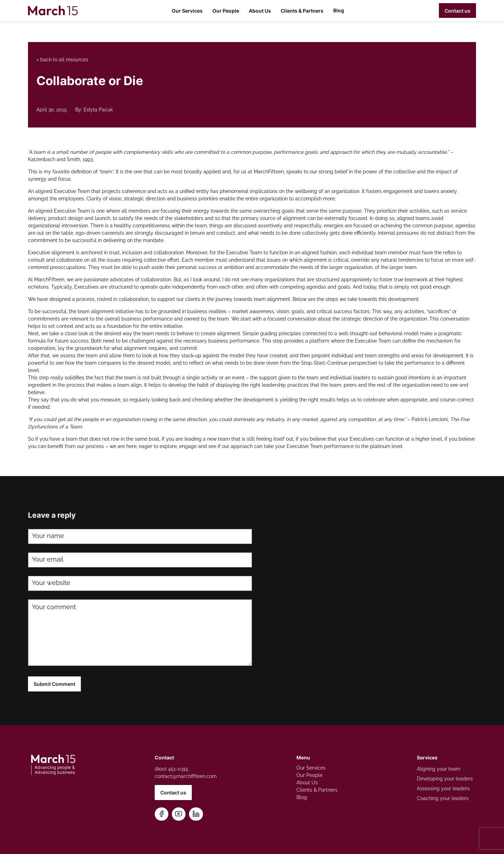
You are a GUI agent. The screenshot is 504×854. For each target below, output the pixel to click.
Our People (226, 11)
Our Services (187, 11)
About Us (260, 11)
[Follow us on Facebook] (162, 814)
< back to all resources (62, 60)
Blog (339, 10)
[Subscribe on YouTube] (179, 814)
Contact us (457, 11)
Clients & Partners (302, 11)
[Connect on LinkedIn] (196, 814)
